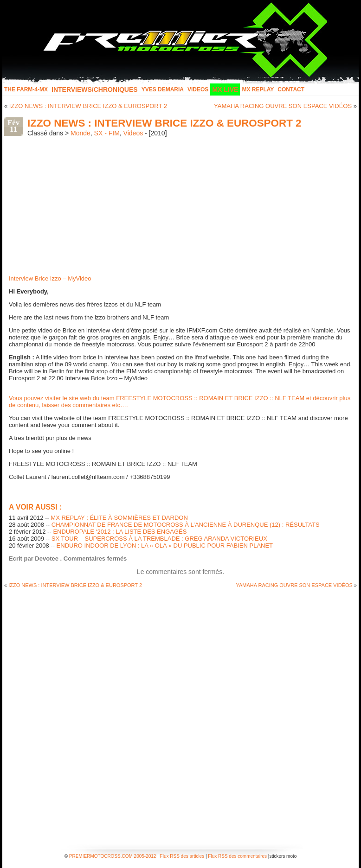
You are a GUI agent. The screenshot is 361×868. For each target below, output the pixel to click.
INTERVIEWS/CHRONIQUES (95, 89)
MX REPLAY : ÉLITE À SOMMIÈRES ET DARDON (119, 518)
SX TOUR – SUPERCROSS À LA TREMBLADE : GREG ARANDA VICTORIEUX (159, 539)
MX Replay (258, 89)
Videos (198, 89)
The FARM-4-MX (26, 89)
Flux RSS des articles (182, 856)
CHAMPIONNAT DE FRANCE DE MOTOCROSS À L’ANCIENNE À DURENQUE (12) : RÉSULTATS (186, 525)
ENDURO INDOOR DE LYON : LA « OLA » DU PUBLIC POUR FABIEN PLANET (165, 546)
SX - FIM (107, 133)
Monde (81, 133)
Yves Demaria (163, 89)
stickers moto (283, 856)
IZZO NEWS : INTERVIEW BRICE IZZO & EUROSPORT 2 (88, 106)
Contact (291, 89)
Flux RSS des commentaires (237, 856)
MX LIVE (225, 89)
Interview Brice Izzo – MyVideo (50, 278)
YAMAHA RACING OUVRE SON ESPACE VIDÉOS (283, 106)
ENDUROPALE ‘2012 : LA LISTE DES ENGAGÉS (120, 532)
